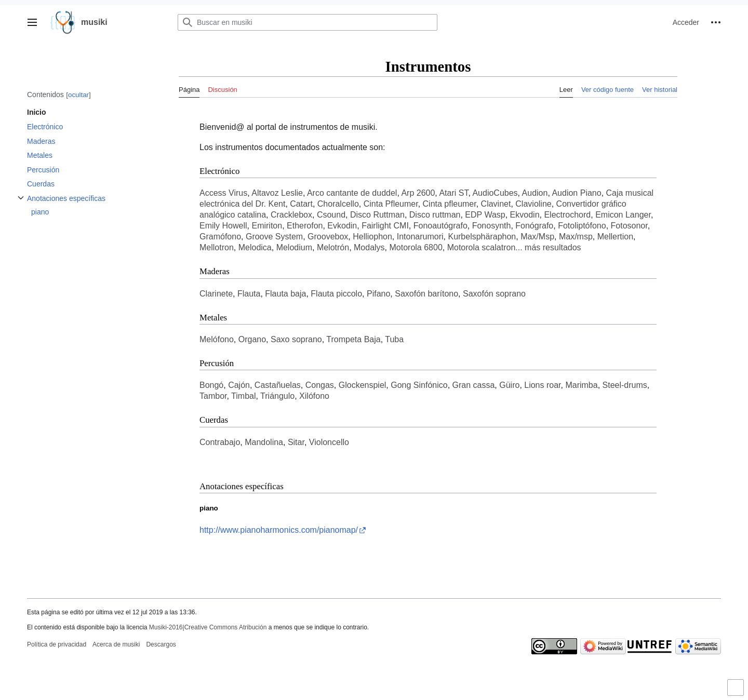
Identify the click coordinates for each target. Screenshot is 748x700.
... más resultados (548, 247)
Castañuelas (278, 385)
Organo (252, 339)
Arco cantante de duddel (352, 193)
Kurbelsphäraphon (482, 237)
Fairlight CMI (385, 226)
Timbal (243, 396)
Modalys (369, 247)
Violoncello (329, 442)
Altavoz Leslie (277, 193)
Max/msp (576, 237)
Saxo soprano (296, 339)
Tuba (394, 339)
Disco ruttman (435, 215)
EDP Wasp (485, 215)
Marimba (581, 385)
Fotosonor (629, 226)
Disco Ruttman (377, 215)
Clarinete (216, 294)
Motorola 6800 (416, 247)
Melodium (294, 247)
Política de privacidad (57, 644)
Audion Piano (576, 193)
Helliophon (372, 237)
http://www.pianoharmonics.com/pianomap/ (279, 530)
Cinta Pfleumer (391, 204)
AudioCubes (495, 193)
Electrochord (567, 215)
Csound (331, 215)
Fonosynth (492, 226)
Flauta (249, 294)
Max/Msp (537, 237)
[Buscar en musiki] (308, 22)
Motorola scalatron (482, 247)
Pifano (378, 294)
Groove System (274, 237)
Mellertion (615, 237)
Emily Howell (223, 226)
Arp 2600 (418, 193)
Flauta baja (285, 294)
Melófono (217, 339)
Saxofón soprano (494, 294)
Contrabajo (220, 442)
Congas (320, 385)
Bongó (211, 385)
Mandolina (264, 442)
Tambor (213, 396)
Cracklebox (291, 215)
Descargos (161, 644)
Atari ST (453, 193)
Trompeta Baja (353, 339)
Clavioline (533, 204)
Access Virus (223, 193)
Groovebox (328, 237)
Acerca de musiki (116, 644)
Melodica (255, 247)
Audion (535, 193)
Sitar (296, 442)
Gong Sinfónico (419, 385)
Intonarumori (420, 237)
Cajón (239, 385)
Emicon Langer (623, 215)
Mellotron (217, 247)
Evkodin (342, 226)
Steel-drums (625, 385)
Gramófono (220, 237)
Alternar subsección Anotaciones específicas (21, 203)
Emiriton (267, 226)
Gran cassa (474, 385)
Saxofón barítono (426, 294)
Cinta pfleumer (450, 204)
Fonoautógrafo (440, 226)
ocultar (78, 95)
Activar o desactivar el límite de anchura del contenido (737, 692)
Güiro (509, 385)
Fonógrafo (534, 226)
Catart (301, 204)
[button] (32, 22)
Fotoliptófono (582, 226)
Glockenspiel (363, 385)
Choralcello (338, 204)
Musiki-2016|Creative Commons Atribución (208, 627)
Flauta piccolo (336, 294)
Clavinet (496, 204)
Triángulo (277, 396)
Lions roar (542, 385)
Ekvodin (525, 215)
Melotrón (333, 247)
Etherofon (305, 226)
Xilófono (314, 396)
